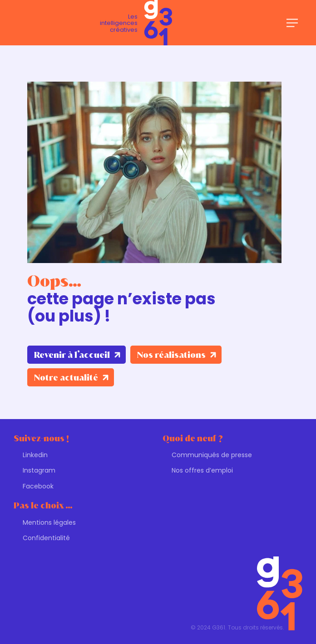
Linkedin (35, 455)
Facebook (38, 486)
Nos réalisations (171, 355)
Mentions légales (49, 522)
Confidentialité (46, 538)
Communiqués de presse (212, 455)
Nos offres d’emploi (202, 470)
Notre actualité (66, 378)
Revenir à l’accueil (72, 355)
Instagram (39, 470)
